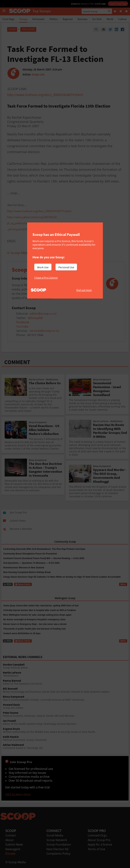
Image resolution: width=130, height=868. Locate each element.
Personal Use (66, 267)
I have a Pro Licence (46, 278)
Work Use (43, 267)
